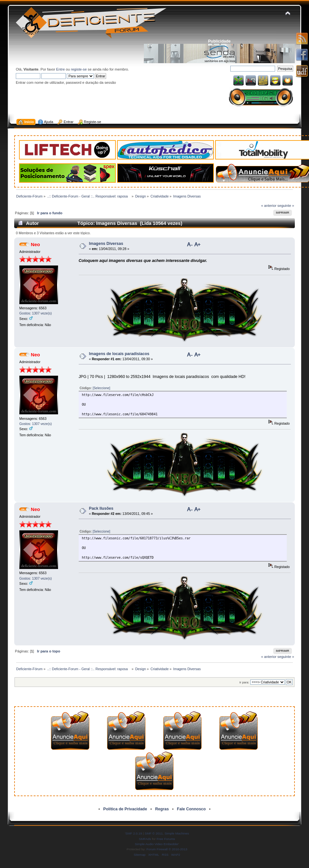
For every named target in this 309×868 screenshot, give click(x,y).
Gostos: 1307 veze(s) (36, 313)
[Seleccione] (101, 388)
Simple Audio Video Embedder (157, 844)
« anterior (269, 206)
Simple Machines (177, 833)
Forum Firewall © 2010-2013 (167, 849)
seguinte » (286, 206)
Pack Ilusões (101, 508)
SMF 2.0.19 (134, 833)
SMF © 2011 (154, 833)
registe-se (79, 69)
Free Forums (166, 839)
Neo (35, 244)
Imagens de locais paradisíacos (119, 354)
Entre (60, 69)
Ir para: (244, 682)
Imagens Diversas (106, 244)
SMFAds (145, 839)
